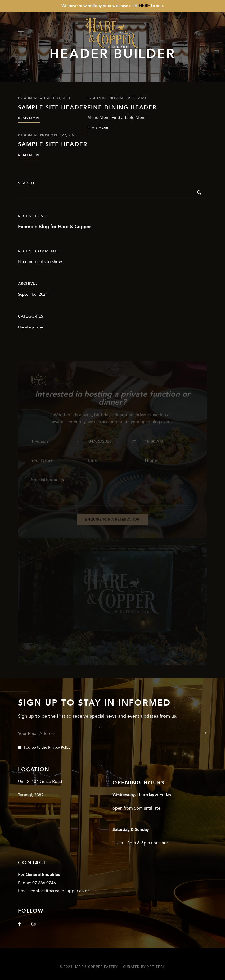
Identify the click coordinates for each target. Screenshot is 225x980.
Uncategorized (31, 327)
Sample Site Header (53, 108)
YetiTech (156, 967)
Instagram (34, 924)
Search (26, 183)
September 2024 (33, 294)
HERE (144, 6)
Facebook (19, 924)
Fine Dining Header (122, 108)
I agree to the (44, 748)
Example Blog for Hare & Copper (55, 227)
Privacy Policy (59, 748)
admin (30, 98)
